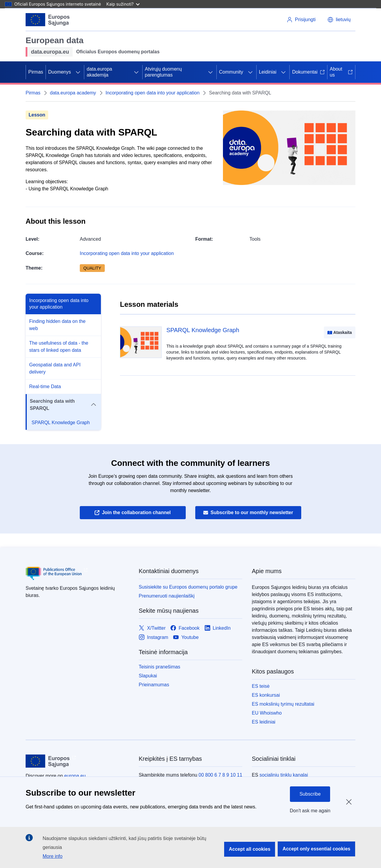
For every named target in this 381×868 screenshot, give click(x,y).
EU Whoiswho (267, 713)
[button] (339, 20)
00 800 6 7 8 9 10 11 (220, 775)
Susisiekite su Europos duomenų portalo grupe (188, 587)
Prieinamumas (154, 685)
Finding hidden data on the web (57, 325)
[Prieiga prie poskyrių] (78, 72)
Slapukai (148, 676)
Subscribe (310, 794)
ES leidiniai (264, 722)
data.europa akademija (99, 72)
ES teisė (261, 686)
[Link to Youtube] (186, 637)
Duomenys (60, 72)
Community (231, 72)
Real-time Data (45, 386)
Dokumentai (308, 72)
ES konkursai (266, 695)
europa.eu (75, 776)
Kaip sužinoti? (123, 4)
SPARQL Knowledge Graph (61, 423)
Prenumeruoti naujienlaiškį (167, 596)
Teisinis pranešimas (160, 667)
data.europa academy (73, 93)
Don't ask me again (310, 811)
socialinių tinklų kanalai (284, 775)
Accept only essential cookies (316, 849)
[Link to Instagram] (153, 637)
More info (53, 856)
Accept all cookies (250, 849)
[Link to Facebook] (185, 628)
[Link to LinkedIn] (218, 628)
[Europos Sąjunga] (48, 20)
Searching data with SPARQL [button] (63, 405)
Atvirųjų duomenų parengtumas (164, 72)
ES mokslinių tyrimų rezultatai (283, 704)
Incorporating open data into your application (153, 93)
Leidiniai (268, 72)
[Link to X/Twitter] (152, 628)
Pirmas (36, 72)
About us (341, 72)
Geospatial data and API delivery (55, 368)
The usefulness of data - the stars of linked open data (59, 347)
